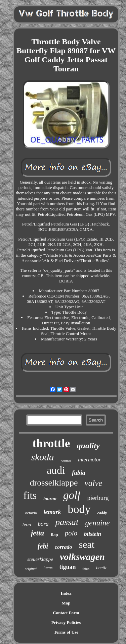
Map (66, 603)
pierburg (98, 498)
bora (43, 524)
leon (27, 524)
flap (54, 535)
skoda (43, 457)
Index (66, 593)
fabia (79, 473)
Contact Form (66, 613)
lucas (48, 568)
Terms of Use (66, 632)
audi (56, 470)
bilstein (93, 534)
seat (87, 544)
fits (30, 495)
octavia (31, 513)
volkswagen (82, 557)
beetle (102, 568)
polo (71, 533)
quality (88, 446)
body (79, 509)
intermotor (89, 460)
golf (72, 495)
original (31, 569)
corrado (64, 547)
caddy (102, 513)
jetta (37, 533)
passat (67, 522)
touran (50, 499)
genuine (98, 523)
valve (94, 483)
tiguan (67, 567)
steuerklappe (40, 559)
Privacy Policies (66, 622)
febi (43, 546)
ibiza (86, 569)
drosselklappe (54, 483)
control (66, 461)
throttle (51, 443)
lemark (52, 512)
